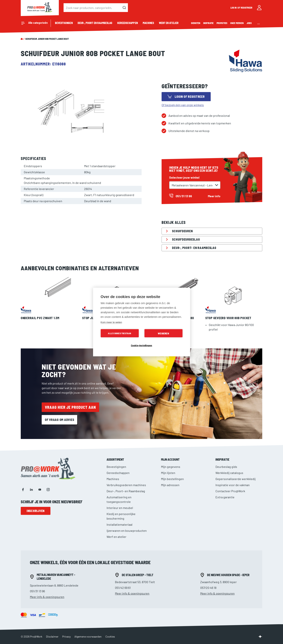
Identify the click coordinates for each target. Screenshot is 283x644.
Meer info (214, 196)
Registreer (247, 8)
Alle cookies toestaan (120, 333)
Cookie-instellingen (142, 345)
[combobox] (96, 8)
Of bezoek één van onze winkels (183, 105)
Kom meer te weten (111, 322)
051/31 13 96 (37, 591)
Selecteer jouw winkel (184, 177)
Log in (234, 8)
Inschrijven (36, 511)
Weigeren (163, 333)
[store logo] (40, 8)
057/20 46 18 (208, 588)
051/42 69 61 (123, 588)
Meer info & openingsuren (47, 597)
